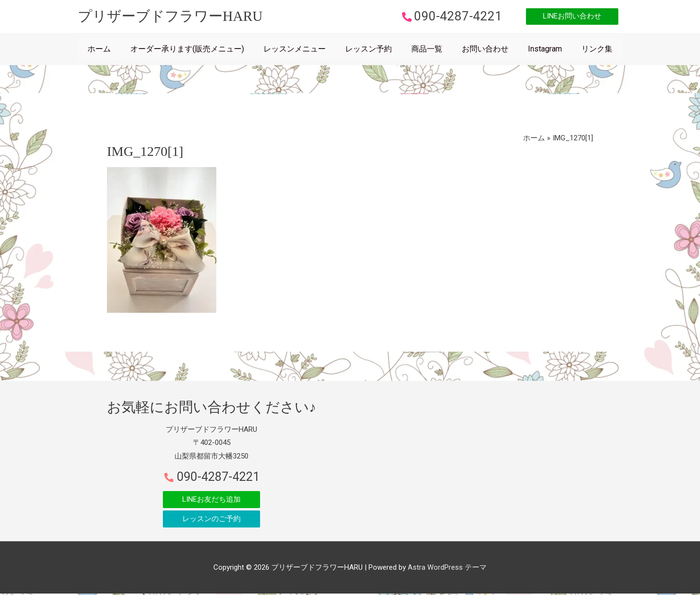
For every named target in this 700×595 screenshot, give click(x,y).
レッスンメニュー (295, 50)
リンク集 (597, 50)
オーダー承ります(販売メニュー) (187, 50)
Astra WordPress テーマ (447, 568)
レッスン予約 (368, 50)
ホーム (99, 50)
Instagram (545, 50)
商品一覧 (427, 50)
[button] (570, 17)
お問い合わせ (485, 50)
